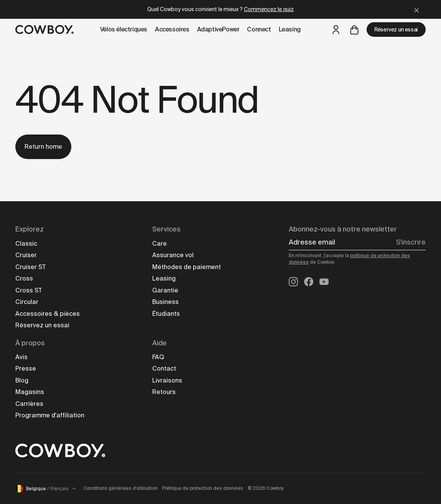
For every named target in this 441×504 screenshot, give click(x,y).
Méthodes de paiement (187, 267)
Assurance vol (173, 255)
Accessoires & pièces (48, 314)
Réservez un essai (396, 30)
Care (160, 244)
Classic (26, 244)
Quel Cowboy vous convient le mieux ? (220, 9)
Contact (164, 369)
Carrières (29, 404)
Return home (43, 147)
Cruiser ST (30, 267)
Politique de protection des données (203, 488)
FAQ (158, 357)
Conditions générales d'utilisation (121, 488)
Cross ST (29, 290)
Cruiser (26, 255)
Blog (22, 380)
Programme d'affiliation (50, 415)
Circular (27, 302)
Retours (164, 392)
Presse (26, 369)
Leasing (164, 278)
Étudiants (166, 314)
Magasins (30, 392)
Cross (24, 278)
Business (165, 302)
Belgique (46, 489)
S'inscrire (411, 242)
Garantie (165, 290)
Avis (21, 357)
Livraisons (167, 380)
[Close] (416, 9)
